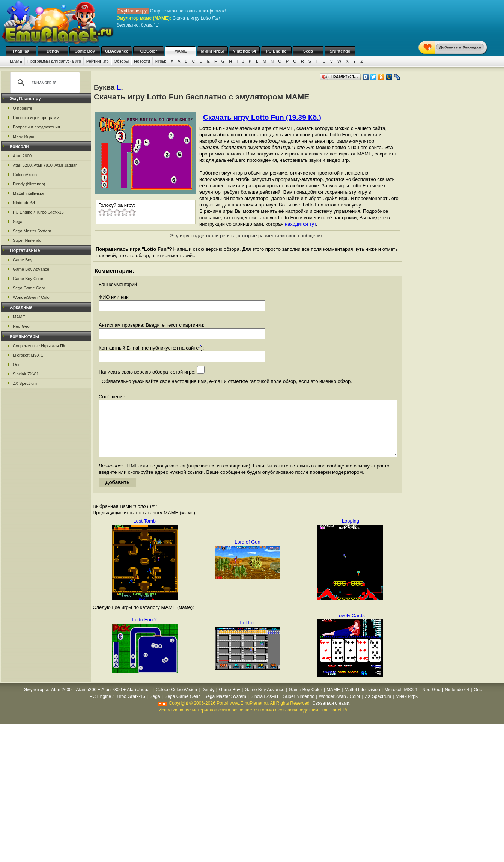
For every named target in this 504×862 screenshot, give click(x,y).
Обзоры (122, 61)
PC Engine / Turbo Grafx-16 (38, 212)
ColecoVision (25, 175)
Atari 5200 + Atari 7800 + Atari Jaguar (114, 701)
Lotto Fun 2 (144, 631)
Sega (308, 51)
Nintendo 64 (244, 51)
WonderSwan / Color (32, 297)
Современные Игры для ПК (39, 346)
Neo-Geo (21, 326)
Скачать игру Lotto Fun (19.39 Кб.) (262, 117)
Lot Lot (248, 634)
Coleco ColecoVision (176, 701)
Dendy (53, 51)
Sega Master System (32, 231)
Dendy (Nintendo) (29, 184)
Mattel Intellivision (29, 193)
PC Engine (276, 51)
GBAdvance (117, 51)
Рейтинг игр (98, 61)
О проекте (23, 108)
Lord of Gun (247, 553)
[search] (44, 83)
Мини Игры (213, 51)
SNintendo (340, 51)
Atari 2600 (22, 156)
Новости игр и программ (36, 118)
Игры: (161, 61)
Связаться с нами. (331, 714)
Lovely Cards (351, 627)
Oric (17, 365)
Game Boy (85, 51)
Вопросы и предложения (36, 127)
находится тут (300, 224)
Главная (21, 51)
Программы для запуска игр (54, 61)
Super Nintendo (27, 240)
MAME (181, 51)
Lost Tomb (144, 532)
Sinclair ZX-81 (26, 374)
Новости (142, 61)
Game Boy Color (28, 279)
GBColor (148, 51)
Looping (351, 532)
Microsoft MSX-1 (28, 355)
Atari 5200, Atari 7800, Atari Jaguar (45, 165)
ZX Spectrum (25, 383)
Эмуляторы (36, 701)
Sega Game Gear (29, 288)
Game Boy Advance (31, 269)
